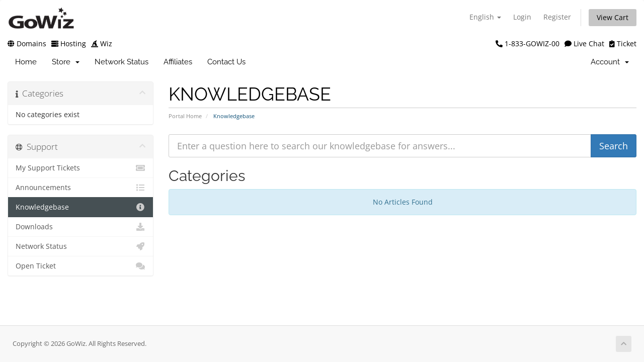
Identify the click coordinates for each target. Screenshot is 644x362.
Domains (27, 43)
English (485, 17)
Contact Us (226, 62)
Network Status (122, 62)
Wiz (102, 43)
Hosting (69, 43)
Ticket (623, 43)
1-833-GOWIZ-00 (528, 43)
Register (557, 17)
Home (26, 62)
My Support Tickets (80, 168)
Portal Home (185, 116)
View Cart (613, 17)
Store (66, 62)
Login (522, 17)
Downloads (80, 227)
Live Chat (584, 43)
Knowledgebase (80, 207)
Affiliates (178, 62)
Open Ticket (80, 266)
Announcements (80, 188)
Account (610, 62)
